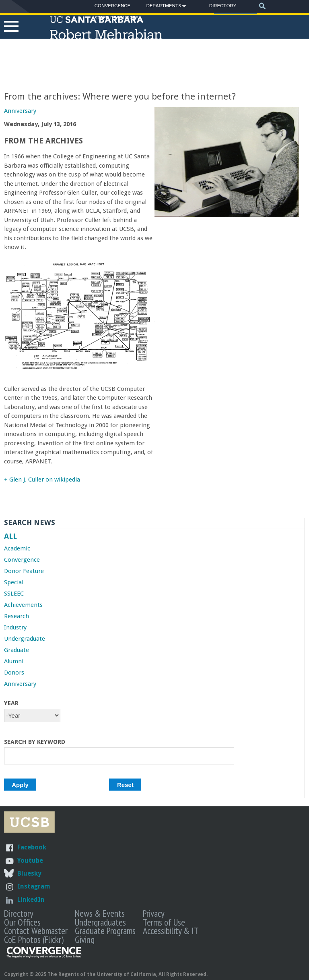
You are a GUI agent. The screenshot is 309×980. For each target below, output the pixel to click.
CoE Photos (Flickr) (34, 939)
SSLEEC (14, 594)
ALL (10, 537)
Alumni (14, 661)
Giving (85, 939)
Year (11, 703)
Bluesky (29, 873)
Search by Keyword (35, 742)
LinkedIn (31, 900)
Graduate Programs (105, 930)
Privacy (154, 913)
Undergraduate (25, 639)
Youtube (30, 861)
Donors (14, 673)
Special (14, 582)
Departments (164, 7)
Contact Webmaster (36, 930)
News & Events (100, 913)
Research (16, 616)
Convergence (112, 6)
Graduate (16, 650)
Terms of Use (164, 922)
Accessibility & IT (171, 930)
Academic (17, 548)
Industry (15, 627)
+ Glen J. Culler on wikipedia (42, 480)
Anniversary (20, 111)
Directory (223, 6)
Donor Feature (24, 571)
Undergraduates (100, 922)
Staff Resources (117, 18)
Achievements (23, 605)
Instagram (34, 886)
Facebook (32, 847)
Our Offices (22, 922)
